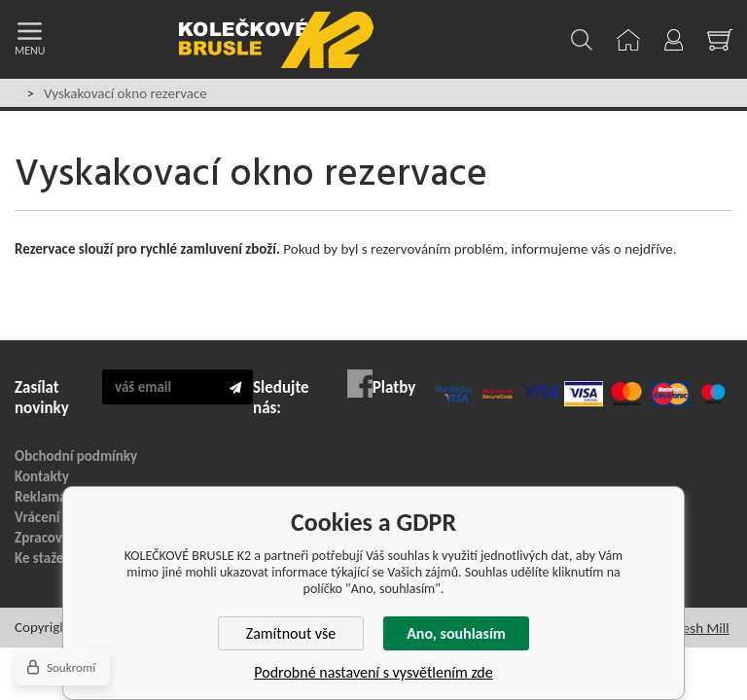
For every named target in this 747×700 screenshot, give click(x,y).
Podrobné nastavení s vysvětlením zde (373, 672)
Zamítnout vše (291, 633)
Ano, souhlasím (456, 633)
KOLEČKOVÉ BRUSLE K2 (276, 40)
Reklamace (48, 497)
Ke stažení (45, 558)
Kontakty (42, 476)
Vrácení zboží (54, 517)
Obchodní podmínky (76, 456)
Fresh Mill (700, 628)
